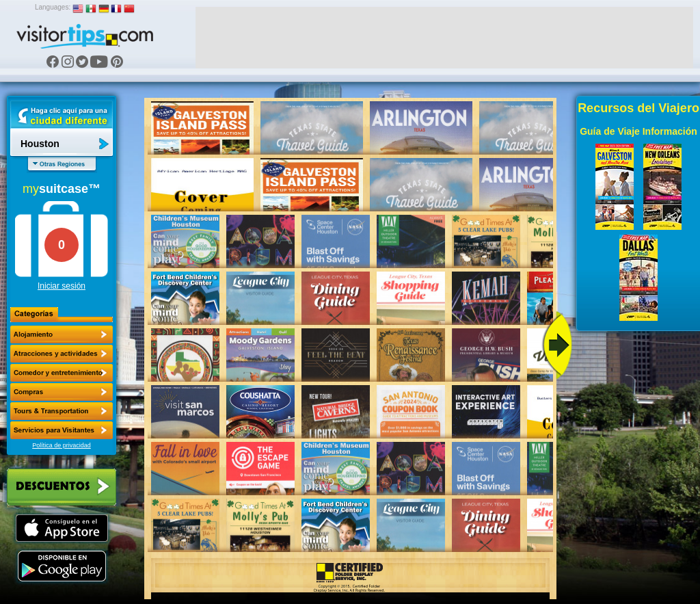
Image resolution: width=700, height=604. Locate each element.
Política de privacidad (62, 445)
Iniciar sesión (62, 286)
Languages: (53, 7)
